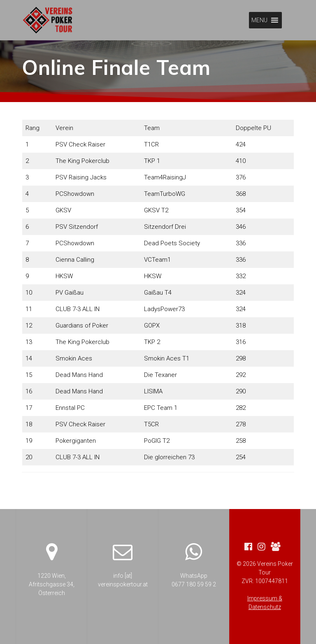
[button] (259, 20)
